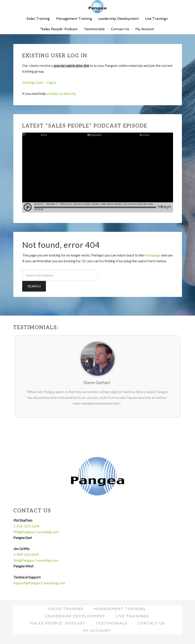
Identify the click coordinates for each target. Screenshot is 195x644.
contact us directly (61, 93)
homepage (153, 255)
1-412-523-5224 (26, 526)
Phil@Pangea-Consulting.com (36, 532)
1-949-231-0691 (26, 554)
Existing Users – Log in (39, 82)
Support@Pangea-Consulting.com (39, 583)
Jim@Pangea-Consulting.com (36, 560)
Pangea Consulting (98, 7)
